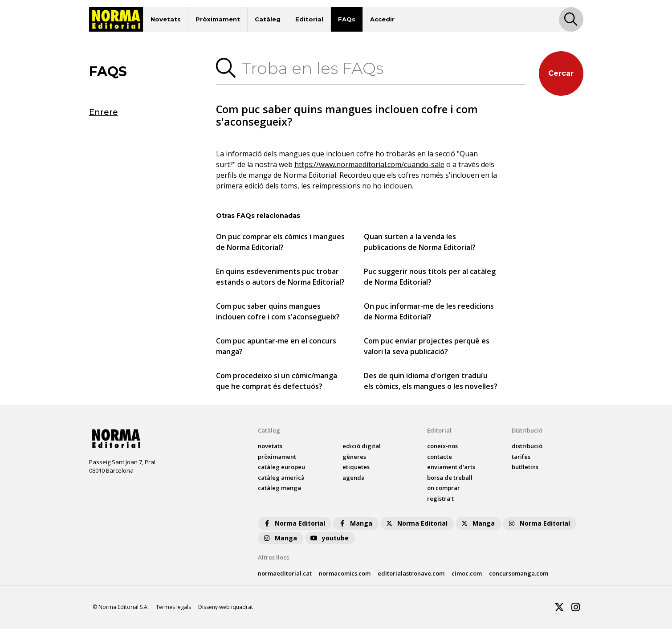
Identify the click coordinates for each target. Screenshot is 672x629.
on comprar (444, 488)
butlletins (525, 467)
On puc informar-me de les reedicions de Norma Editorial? (429, 312)
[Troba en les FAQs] (381, 68)
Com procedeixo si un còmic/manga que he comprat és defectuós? (277, 381)
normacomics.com (345, 573)
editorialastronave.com (411, 573)
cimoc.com (467, 573)
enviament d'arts (451, 467)
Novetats (166, 19)
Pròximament (218, 19)
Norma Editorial (294, 524)
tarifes (521, 457)
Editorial (309, 19)
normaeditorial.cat (285, 573)
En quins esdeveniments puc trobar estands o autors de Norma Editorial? (280, 277)
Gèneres (354, 457)
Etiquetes (356, 467)
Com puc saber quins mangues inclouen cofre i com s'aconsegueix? (278, 312)
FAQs (347, 19)
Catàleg (268, 19)
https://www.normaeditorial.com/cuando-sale (369, 165)
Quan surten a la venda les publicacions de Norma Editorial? (420, 242)
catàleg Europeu (281, 467)
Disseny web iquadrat (226, 607)
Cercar (561, 73)
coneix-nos (442, 446)
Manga (355, 524)
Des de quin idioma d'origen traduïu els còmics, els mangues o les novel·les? (431, 381)
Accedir (382, 19)
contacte (440, 457)
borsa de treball (450, 478)
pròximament (277, 457)
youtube (329, 538)
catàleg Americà (281, 478)
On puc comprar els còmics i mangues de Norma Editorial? (280, 242)
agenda (354, 478)
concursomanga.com (519, 573)
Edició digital (362, 446)
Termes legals (173, 607)
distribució (527, 446)
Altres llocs (273, 558)
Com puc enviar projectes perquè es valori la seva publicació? (427, 347)
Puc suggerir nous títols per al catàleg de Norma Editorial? (430, 277)
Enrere (104, 112)
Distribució (527, 431)
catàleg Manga (279, 488)
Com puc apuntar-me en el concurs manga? (276, 347)
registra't (440, 499)
